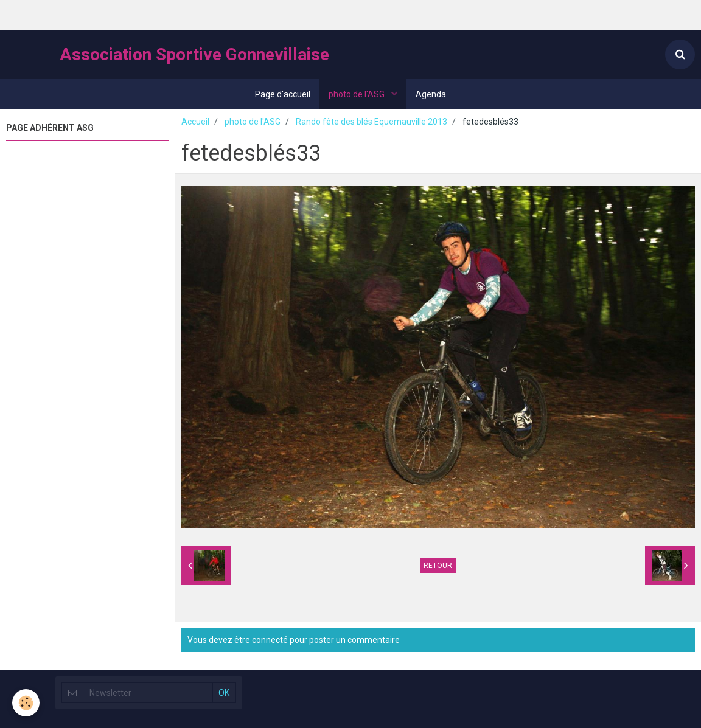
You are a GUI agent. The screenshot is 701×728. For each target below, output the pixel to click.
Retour (438, 566)
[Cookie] (26, 703)
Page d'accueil (283, 94)
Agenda (431, 94)
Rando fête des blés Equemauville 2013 (371, 122)
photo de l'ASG (357, 94)
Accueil (195, 122)
